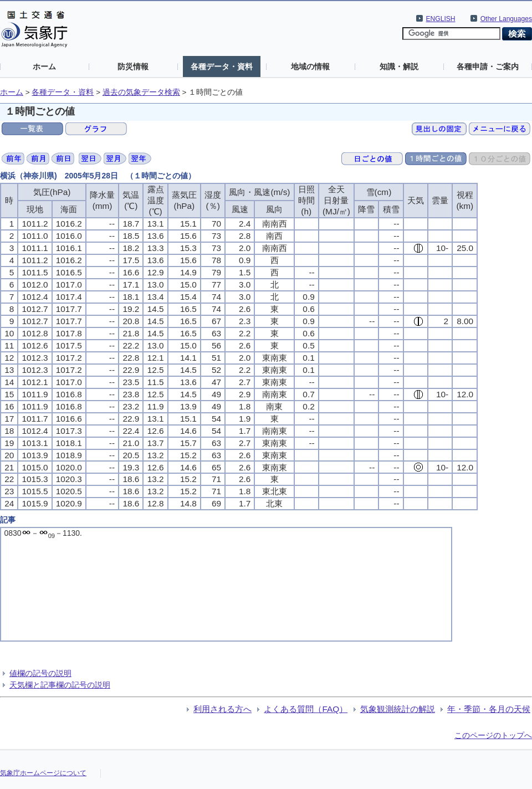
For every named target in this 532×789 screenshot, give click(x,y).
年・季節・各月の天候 (489, 709)
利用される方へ (222, 709)
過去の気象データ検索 (141, 92)
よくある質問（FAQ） (306, 709)
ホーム (44, 66)
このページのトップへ (493, 735)
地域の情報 (310, 66)
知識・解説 (399, 66)
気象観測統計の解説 (398, 709)
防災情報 (133, 66)
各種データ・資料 (222, 66)
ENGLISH (441, 19)
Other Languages (506, 19)
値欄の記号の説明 (40, 673)
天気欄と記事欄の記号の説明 (60, 685)
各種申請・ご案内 (488, 66)
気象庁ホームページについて (43, 773)
